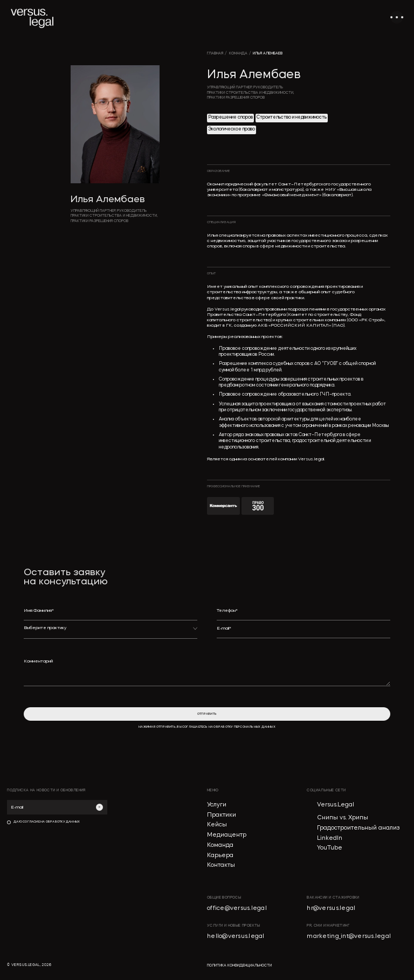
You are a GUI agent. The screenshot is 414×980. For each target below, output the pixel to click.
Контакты (221, 865)
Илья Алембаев (268, 54)
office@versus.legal (237, 909)
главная (215, 54)
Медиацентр (227, 835)
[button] (111, 632)
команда (238, 54)
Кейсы (217, 825)
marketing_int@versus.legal (349, 937)
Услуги (217, 805)
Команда (220, 846)
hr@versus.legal (331, 909)
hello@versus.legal (236, 937)
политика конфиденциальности (239, 966)
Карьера (220, 856)
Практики (222, 815)
